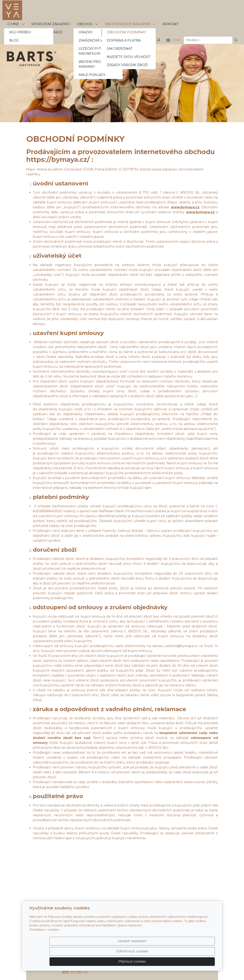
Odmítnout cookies (154, 959)
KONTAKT (171, 24)
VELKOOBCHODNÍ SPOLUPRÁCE (35, 32)
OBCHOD (88, 24)
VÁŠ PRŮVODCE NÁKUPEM (131, 24)
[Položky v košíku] (168, 40)
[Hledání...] (208, 40)
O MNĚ (16, 24)
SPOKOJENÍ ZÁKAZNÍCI (51, 24)
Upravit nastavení (113, 959)
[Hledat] (236, 40)
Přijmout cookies (195, 959)
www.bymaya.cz (148, 285)
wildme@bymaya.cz (182, 646)
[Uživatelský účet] (159, 40)
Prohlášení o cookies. (44, 945)
